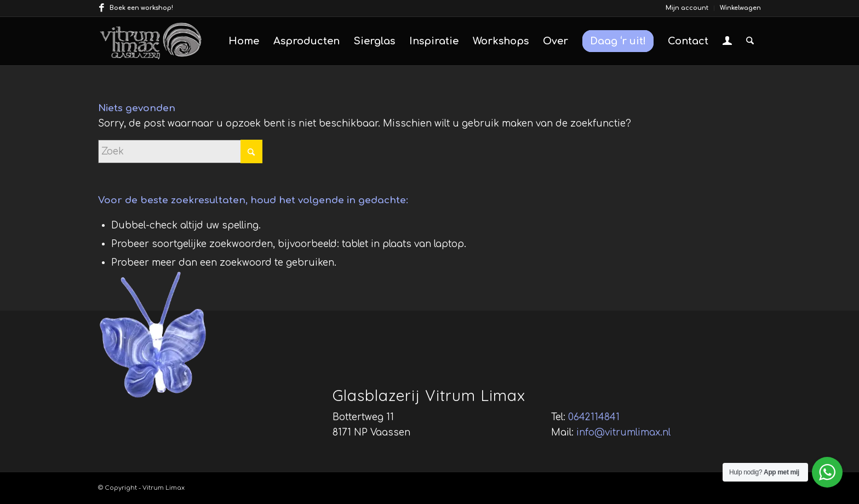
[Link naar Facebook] (101, 8)
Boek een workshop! (141, 8)
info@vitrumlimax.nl (623, 433)
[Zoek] (750, 41)
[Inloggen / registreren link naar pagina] (727, 42)
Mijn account (687, 8)
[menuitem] (687, 8)
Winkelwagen (740, 8)
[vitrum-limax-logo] (151, 41)
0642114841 (594, 417)
